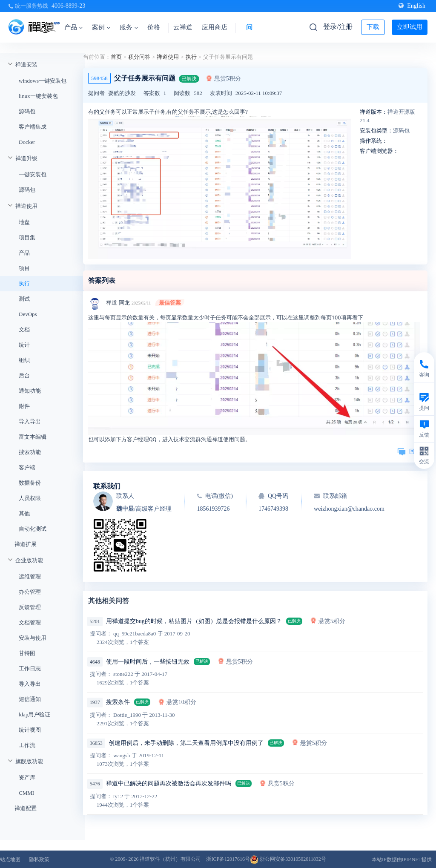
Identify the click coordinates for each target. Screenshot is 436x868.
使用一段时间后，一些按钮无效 (148, 662)
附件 (24, 406)
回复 (409, 451)
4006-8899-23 (68, 6)
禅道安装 (26, 65)
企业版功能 (29, 560)
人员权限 (30, 498)
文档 (24, 329)
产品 (73, 27)
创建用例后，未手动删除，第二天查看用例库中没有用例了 (186, 743)
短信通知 (30, 699)
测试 (24, 299)
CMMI (26, 793)
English (412, 6)
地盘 (24, 222)
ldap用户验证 (34, 714)
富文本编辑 (33, 437)
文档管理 (30, 622)
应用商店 (215, 27)
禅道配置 (26, 808)
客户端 (27, 467)
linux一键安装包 (38, 96)
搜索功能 (30, 452)
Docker (27, 142)
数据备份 (30, 483)
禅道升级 (26, 158)
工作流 (27, 745)
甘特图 (27, 653)
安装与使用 (33, 638)
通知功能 (30, 391)
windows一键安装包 (43, 81)
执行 (24, 283)
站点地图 (10, 859)
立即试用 (410, 27)
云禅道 (183, 27)
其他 (24, 513)
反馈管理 (30, 607)
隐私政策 (39, 859)
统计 (24, 345)
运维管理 (30, 576)
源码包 (27, 111)
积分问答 (139, 57)
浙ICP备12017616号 (228, 859)
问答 (252, 27)
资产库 (27, 777)
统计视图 (30, 730)
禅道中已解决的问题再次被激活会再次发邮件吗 (169, 783)
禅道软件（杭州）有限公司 (170, 859)
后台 (24, 375)
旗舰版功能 (29, 761)
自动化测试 (33, 529)
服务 (129, 27)
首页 (116, 57)
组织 (24, 360)
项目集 (27, 237)
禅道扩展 (26, 544)
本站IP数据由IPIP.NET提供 (402, 859)
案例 (101, 27)
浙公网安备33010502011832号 (288, 859)
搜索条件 (118, 702)
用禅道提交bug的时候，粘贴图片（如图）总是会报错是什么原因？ (194, 621)
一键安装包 (33, 174)
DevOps (28, 314)
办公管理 (30, 592)
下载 (373, 27)
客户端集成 (33, 127)
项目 (24, 268)
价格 (154, 27)
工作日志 (30, 668)
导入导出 (30, 421)
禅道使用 (26, 206)
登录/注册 (338, 27)
